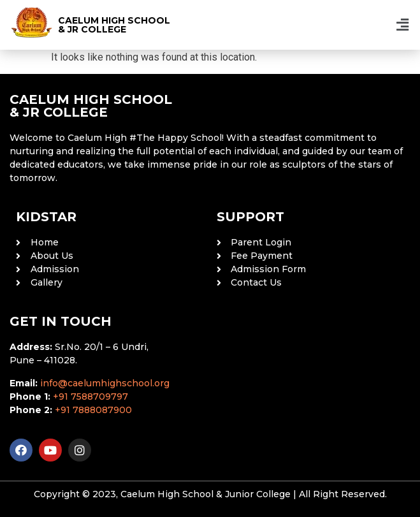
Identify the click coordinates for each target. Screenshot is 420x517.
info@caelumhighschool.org (105, 383)
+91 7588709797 (91, 397)
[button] (403, 25)
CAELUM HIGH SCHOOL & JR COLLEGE (114, 25)
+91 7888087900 (93, 410)
